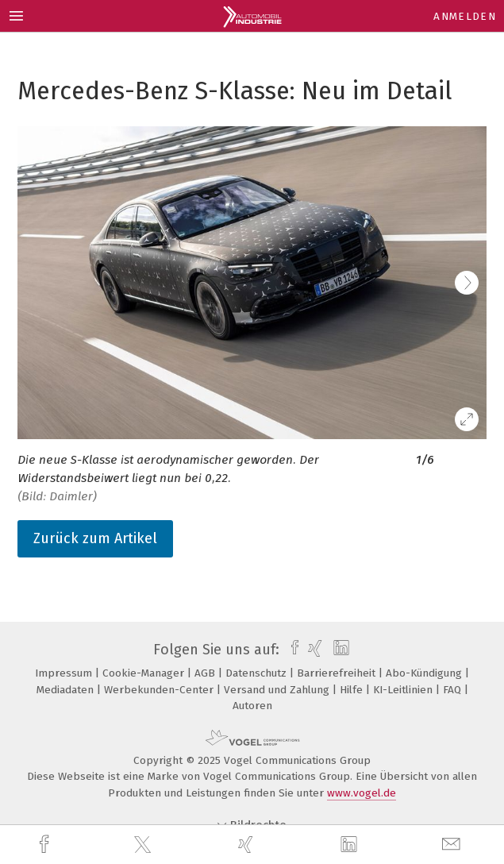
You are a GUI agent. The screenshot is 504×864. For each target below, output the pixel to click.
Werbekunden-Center (160, 690)
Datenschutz (258, 673)
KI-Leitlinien (404, 690)
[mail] (453, 845)
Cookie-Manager (145, 673)
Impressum (65, 673)
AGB (206, 673)
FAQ (454, 690)
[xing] (248, 845)
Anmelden (465, 16)
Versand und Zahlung (278, 690)
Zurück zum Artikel (95, 538)
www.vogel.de (362, 793)
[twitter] (144, 845)
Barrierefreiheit (338, 673)
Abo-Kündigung (425, 673)
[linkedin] (351, 845)
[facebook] (46, 845)
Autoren (252, 706)
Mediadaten (67, 690)
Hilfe (353, 690)
